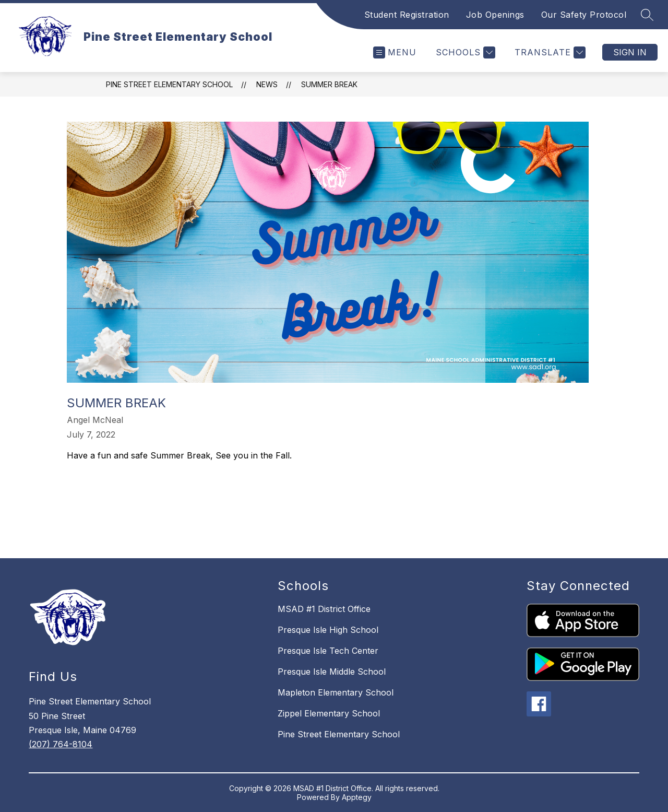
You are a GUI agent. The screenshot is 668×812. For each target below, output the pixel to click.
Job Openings (495, 15)
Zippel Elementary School (329, 713)
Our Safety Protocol (584, 15)
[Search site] (647, 15)
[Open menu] (395, 52)
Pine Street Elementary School (169, 84)
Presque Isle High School (328, 630)
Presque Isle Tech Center (328, 651)
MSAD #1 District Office (324, 609)
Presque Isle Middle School (332, 672)
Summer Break (329, 84)
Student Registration (407, 15)
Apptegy (357, 797)
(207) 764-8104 (61, 744)
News (267, 84)
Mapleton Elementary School (336, 692)
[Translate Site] (549, 52)
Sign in (630, 52)
